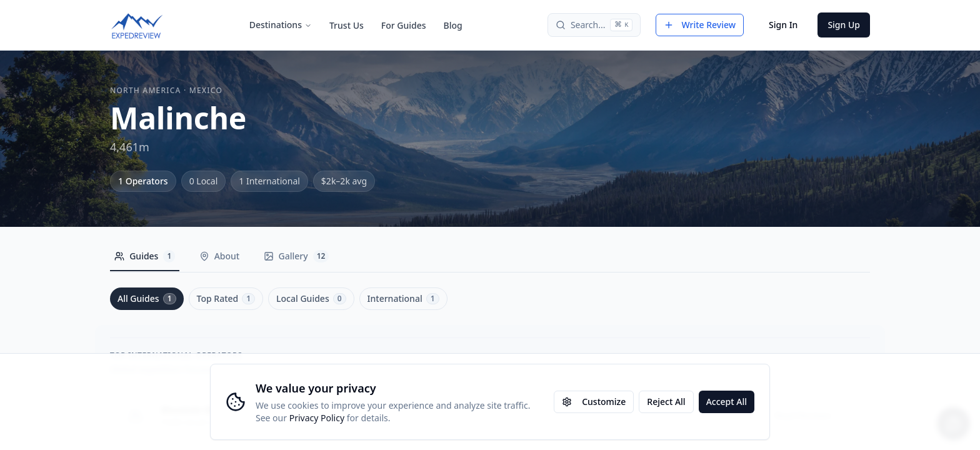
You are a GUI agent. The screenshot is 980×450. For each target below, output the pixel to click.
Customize (594, 402)
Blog (453, 25)
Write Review (700, 25)
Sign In (783, 25)
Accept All (727, 402)
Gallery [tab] (312, 256)
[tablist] (231, 259)
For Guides (404, 25)
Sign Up (844, 25)
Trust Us (347, 25)
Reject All (666, 402)
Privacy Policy (317, 418)
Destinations (281, 25)
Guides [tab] (148, 256)
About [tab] (228, 256)
